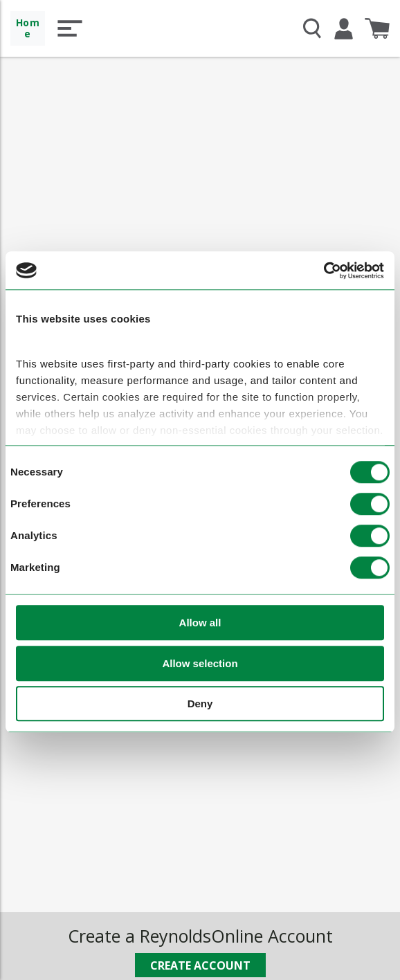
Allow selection (200, 663)
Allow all (200, 623)
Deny (200, 704)
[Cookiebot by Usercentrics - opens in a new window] (324, 271)
